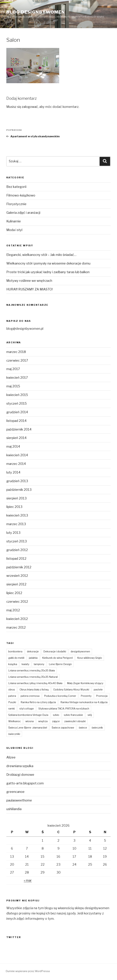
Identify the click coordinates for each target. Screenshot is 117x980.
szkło (56, 715)
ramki (12, 709)
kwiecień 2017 (17, 378)
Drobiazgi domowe (20, 775)
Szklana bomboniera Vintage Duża (28, 715)
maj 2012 (13, 610)
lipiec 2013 (14, 507)
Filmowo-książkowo (21, 195)
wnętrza (43, 721)
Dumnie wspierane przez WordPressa (28, 971)
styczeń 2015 (17, 403)
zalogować (30, 107)
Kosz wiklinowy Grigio (90, 658)
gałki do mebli (16, 658)
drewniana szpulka (20, 766)
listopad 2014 (16, 421)
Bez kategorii (16, 187)
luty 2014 (13, 472)
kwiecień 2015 (17, 395)
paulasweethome (19, 800)
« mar (28, 880)
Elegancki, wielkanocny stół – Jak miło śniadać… (41, 255)
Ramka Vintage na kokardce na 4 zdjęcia (84, 702)
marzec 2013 (16, 524)
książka (13, 664)
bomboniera (15, 651)
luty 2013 (13, 533)
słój (90, 715)
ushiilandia (14, 809)
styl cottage (27, 709)
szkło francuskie (73, 715)
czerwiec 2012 (17, 602)
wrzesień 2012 (17, 576)
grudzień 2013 (17, 481)
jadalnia (33, 658)
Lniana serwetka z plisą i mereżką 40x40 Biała (35, 683)
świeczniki (14, 734)
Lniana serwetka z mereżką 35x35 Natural (33, 677)
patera (12, 696)
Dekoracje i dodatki (55, 651)
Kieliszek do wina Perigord (57, 658)
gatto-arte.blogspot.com (25, 783)
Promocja (102, 696)
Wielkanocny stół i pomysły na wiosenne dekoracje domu (48, 263)
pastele (98, 689)
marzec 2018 (16, 352)
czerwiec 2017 (17, 360)
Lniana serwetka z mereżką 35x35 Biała (32, 670)
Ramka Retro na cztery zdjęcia (38, 702)
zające (56, 721)
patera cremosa (30, 696)
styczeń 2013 (17, 541)
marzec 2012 (16, 627)
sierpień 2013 (16, 498)
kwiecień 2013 (17, 515)
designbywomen (80, 651)
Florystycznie (16, 204)
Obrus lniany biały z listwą (34, 689)
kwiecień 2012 (17, 619)
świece (83, 728)
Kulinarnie (14, 221)
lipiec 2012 (14, 593)
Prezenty (86, 696)
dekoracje (33, 651)
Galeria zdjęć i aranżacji (23, 213)
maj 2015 (13, 386)
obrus (12, 689)
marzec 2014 (16, 464)
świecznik (97, 728)
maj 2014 (13, 446)
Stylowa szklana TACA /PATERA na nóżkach (64, 709)
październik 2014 (19, 429)
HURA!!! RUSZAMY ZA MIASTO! (30, 289)
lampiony (39, 664)
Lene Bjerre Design (60, 664)
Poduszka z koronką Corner (60, 696)
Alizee (11, 757)
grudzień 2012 (17, 550)
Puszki (12, 702)
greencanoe (15, 792)
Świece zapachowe (63, 728)
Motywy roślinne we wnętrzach (29, 281)
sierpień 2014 (16, 438)
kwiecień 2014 (17, 455)
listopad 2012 (16, 559)
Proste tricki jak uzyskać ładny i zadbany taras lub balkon (48, 272)
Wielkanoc (15, 721)
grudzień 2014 (17, 412)
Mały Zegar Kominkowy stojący (85, 683)
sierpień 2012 (16, 584)
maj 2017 (13, 369)
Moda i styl (14, 230)
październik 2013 (19, 490)
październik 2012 (19, 567)
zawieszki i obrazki (75, 721)
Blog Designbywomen (36, 12)
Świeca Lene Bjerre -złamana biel (28, 728)
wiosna (30, 721)
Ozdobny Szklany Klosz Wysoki (71, 689)
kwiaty (25, 664)
